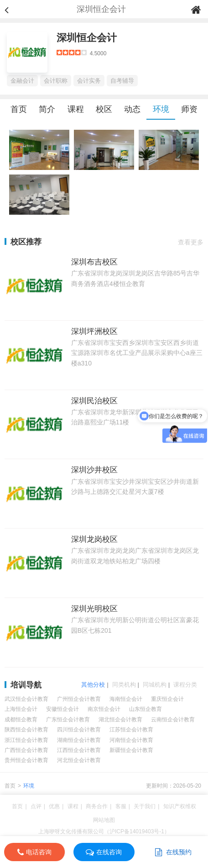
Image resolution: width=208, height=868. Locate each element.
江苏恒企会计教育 (131, 730)
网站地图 (104, 820)
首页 (19, 109)
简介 (47, 109)
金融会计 (22, 81)
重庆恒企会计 (167, 699)
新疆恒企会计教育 (131, 750)
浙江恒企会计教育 (26, 740)
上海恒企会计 (21, 709)
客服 (121, 806)
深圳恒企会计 (87, 38)
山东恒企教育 (146, 709)
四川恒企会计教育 (79, 730)
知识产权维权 (180, 806)
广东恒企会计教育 (68, 720)
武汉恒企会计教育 (26, 699)
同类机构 (124, 685)
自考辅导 (122, 81)
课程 (76, 109)
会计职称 (56, 81)
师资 (189, 109)
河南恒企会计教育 (131, 740)
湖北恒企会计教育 (120, 720)
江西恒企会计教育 (79, 750)
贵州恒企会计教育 (26, 760)
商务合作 (97, 806)
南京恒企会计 (104, 709)
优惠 (54, 806)
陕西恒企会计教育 (26, 730)
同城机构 (155, 685)
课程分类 (185, 685)
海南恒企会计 (126, 699)
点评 (36, 806)
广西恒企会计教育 (26, 750)
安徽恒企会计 (62, 709)
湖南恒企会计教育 (79, 740)
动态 (132, 109)
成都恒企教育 (21, 720)
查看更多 (191, 242)
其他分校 (93, 685)
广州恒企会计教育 (79, 699)
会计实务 (89, 81)
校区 (104, 109)
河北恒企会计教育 (79, 760)
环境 (161, 109)
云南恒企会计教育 (173, 720)
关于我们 (145, 806)
